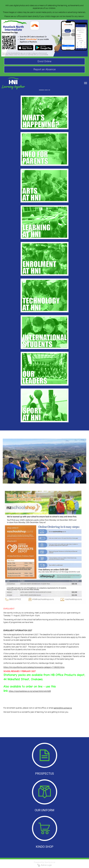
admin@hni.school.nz (63, 708)
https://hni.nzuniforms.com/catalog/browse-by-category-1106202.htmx (34, 667)
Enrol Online (44, 61)
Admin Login (44, 865)
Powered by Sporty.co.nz (45, 862)
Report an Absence (45, 69)
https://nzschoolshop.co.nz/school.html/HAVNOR (30, 691)
